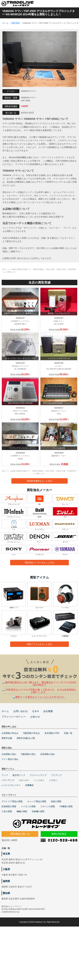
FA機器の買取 (66, 844)
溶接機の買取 (38, 849)
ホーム (5, 23)
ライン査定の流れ (10, 797)
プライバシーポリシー (14, 754)
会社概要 (48, 749)
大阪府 (6, 907)
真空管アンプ (19, 813)
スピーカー (24, 818)
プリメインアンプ (38, 813)
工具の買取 (7, 849)
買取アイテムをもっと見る (39, 644)
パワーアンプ (8, 818)
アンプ (5, 813)
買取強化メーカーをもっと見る (39, 563)
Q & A (36, 749)
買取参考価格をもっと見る (39, 481)
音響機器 (29, 823)
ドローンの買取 (48, 844)
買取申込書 (7, 776)
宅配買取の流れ (28, 792)
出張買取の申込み (10, 771)
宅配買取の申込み (31, 771)
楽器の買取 (56, 839)
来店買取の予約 (52, 771)
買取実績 (15, 23)
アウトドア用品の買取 (12, 839)
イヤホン (53, 818)
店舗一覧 (68, 771)
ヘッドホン (39, 818)
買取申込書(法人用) (26, 776)
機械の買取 (22, 849)
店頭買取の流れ (48, 792)
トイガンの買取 (28, 844)
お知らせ (35, 754)
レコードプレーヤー (11, 823)
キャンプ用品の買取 (37, 839)
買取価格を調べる (20, 872)
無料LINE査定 (59, 872)
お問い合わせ (21, 749)
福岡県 (6, 919)
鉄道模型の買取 (9, 844)
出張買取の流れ (9, 792)
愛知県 (6, 931)
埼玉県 (6, 891)
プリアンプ (56, 813)
